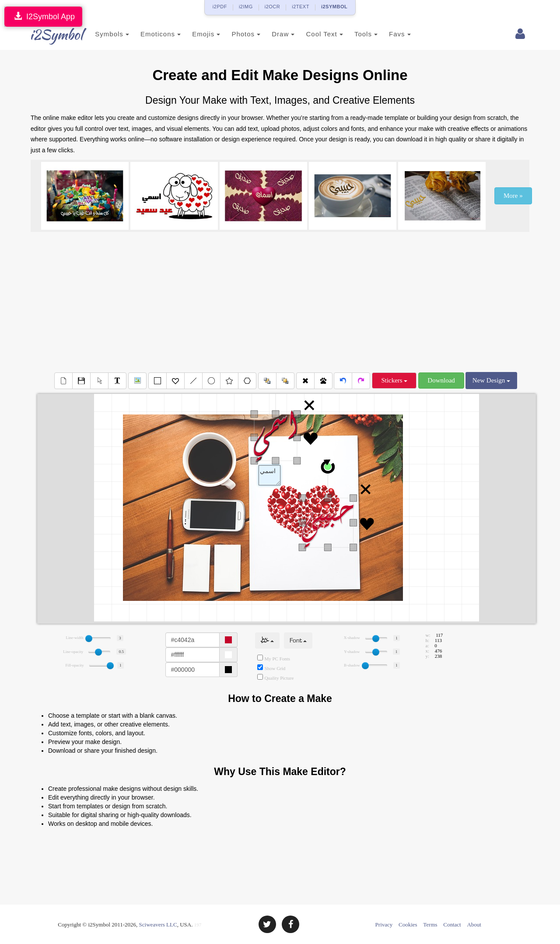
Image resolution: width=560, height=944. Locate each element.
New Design (491, 380)
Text (269, 475)
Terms (430, 925)
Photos (235, 34)
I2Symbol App (43, 16)
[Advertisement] (280, 302)
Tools (355, 34)
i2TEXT (301, 7)
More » (513, 196)
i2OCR (273, 7)
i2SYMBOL (334, 7)
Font (298, 640)
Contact (452, 925)
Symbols (101, 34)
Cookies (408, 925)
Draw (273, 34)
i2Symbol (48, 35)
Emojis (196, 34)
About (474, 925)
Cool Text (314, 34)
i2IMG (246, 7)
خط (267, 640)
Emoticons (150, 34)
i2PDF (220, 7)
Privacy (384, 925)
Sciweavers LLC (158, 925)
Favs (389, 34)
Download (441, 380)
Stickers (394, 380)
